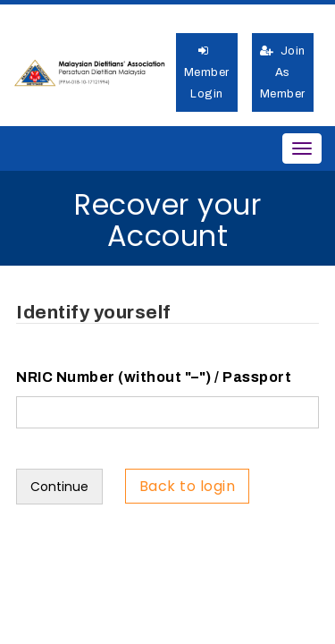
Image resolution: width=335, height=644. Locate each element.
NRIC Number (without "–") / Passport (154, 377)
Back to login (188, 486)
